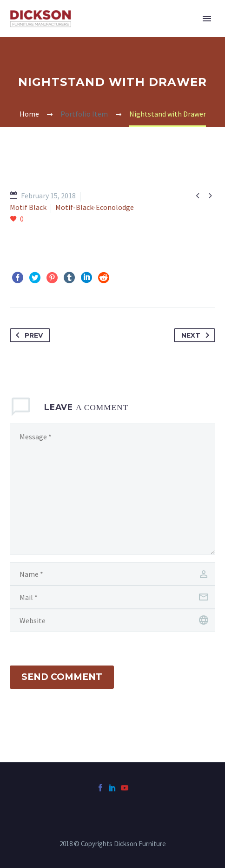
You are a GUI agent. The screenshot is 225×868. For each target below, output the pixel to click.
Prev (27, 335)
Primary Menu (207, 19)
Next (197, 335)
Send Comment (62, 677)
